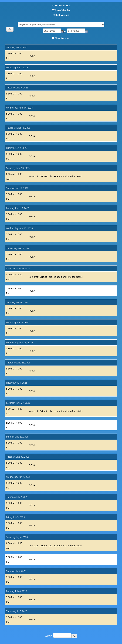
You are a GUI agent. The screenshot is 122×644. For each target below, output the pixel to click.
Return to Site (62, 5)
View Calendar (62, 10)
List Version (63, 15)
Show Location (63, 38)
